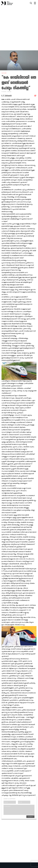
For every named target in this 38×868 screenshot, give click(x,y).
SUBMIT (30, 817)
